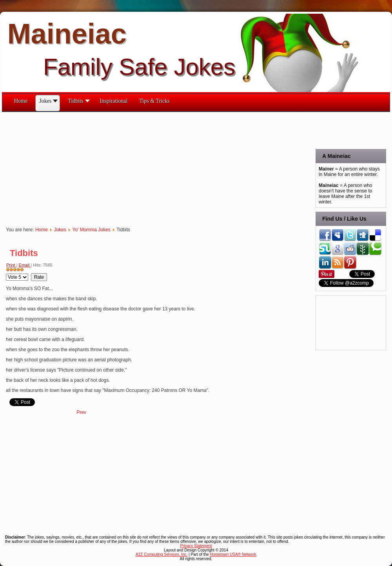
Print (11, 265)
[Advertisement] (124, 167)
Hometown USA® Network (233, 554)
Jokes (60, 230)
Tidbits (24, 253)
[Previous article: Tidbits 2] (81, 412)
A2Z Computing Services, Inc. (162, 554)
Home (42, 230)
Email (25, 265)
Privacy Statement (196, 546)
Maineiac (67, 34)
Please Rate (6, 273)
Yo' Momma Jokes (91, 230)
